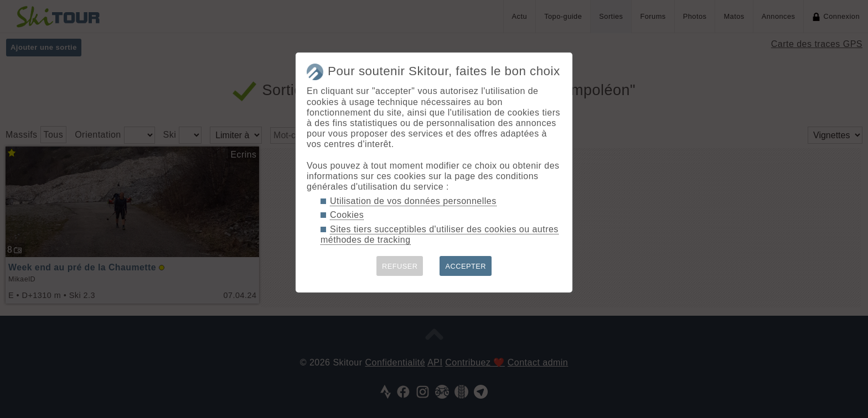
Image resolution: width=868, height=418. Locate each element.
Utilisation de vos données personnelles (413, 201)
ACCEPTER (466, 266)
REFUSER (400, 266)
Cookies (347, 215)
